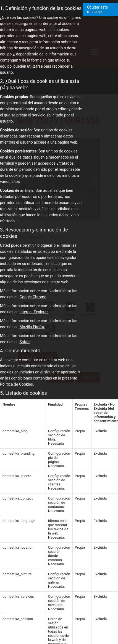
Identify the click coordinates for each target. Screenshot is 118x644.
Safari (25, 342)
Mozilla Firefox (32, 327)
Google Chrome (33, 297)
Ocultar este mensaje (97, 9)
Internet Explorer (34, 312)
